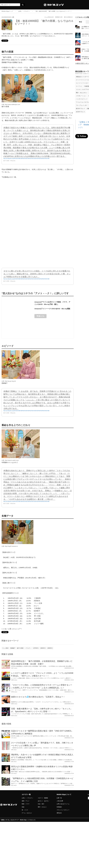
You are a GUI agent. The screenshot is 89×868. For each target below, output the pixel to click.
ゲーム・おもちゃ (27, 813)
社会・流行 (41, 804)
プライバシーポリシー (63, 810)
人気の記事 (60, 801)
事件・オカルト (42, 807)
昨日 (81, 22)
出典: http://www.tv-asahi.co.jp (10, 460)
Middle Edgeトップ (7, 11)
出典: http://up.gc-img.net (9, 381)
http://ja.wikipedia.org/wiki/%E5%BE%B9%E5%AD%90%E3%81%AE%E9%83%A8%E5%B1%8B (26, 158)
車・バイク (25, 810)
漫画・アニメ (26, 801)
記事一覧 (59, 798)
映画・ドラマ (26, 804)
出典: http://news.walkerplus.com (11, 105)
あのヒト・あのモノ (44, 801)
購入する (40, 316)
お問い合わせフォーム (63, 804)
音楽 (23, 807)
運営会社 (59, 813)
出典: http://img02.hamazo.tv (10, 546)
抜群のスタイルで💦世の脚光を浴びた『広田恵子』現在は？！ (38, 697)
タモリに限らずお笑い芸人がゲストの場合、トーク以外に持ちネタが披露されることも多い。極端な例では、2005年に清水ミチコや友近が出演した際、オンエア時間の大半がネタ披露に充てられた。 (37, 274)
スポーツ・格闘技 (43, 798)
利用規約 (59, 807)
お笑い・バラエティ (24, 11)
